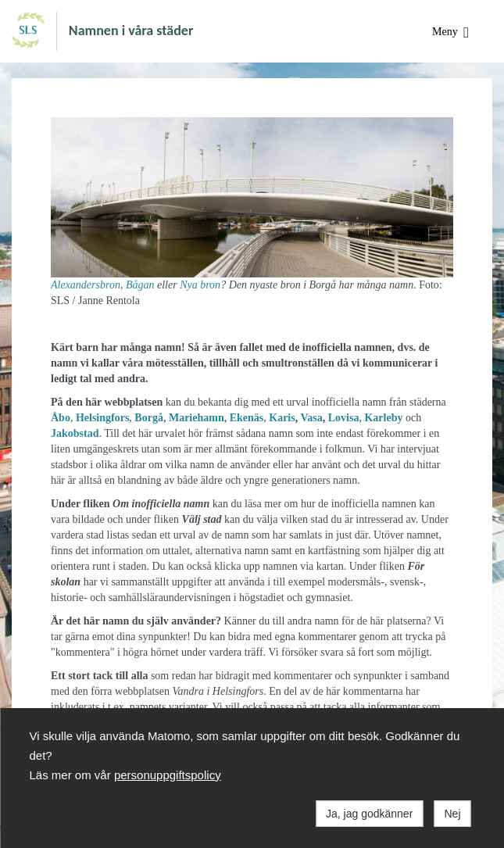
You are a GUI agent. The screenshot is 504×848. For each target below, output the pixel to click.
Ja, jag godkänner (369, 814)
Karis (282, 418)
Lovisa (344, 418)
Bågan (140, 285)
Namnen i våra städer (131, 30)
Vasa (311, 418)
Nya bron (200, 285)
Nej (452, 814)
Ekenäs (247, 418)
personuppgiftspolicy (168, 775)
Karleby (383, 418)
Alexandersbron (86, 285)
